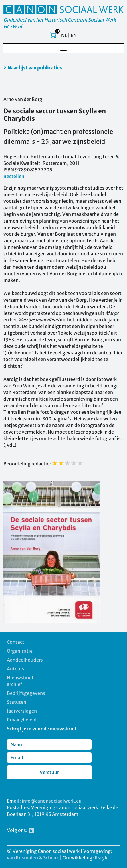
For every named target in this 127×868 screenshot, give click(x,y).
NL (64, 35)
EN (74, 35)
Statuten (17, 702)
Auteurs (16, 669)
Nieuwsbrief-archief (22, 681)
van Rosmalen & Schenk (33, 858)
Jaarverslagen (22, 711)
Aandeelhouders (25, 660)
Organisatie (20, 651)
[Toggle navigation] (64, 48)
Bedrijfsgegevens (26, 693)
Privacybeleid (22, 720)
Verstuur (49, 772)
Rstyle (102, 858)
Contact (16, 642)
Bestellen (14, 176)
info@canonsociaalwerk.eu (52, 801)
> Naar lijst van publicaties (33, 68)
